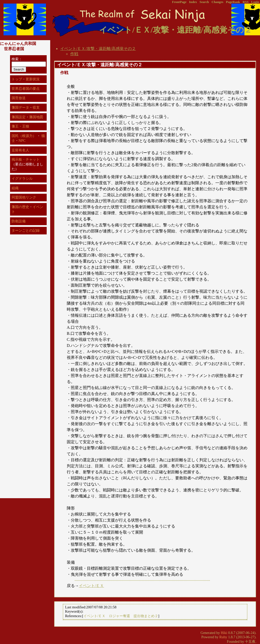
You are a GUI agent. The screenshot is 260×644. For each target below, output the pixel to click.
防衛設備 (19, 221)
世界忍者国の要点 (26, 89)
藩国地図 (36, 117)
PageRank (233, 2)
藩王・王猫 (20, 126)
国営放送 (19, 98)
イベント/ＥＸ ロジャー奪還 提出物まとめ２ (121, 616)
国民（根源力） (24, 136)
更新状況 (33, 79)
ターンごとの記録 (26, 230)
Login (255, 2)
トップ (17, 79)
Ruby (223, 637)
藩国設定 (19, 117)
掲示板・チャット (26, 159)
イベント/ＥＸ (91, 586)
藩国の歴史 (20, 207)
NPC (22, 141)
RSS (246, 2)
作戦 (74, 54)
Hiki (224, 633)
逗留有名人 (20, 150)
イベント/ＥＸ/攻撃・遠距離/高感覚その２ (98, 49)
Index (193, 2)
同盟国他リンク (24, 197)
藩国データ (20, 107)
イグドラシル (22, 178)
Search (204, 2)
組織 (15, 188)
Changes (217, 2)
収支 (36, 107)
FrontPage (179, 2)
